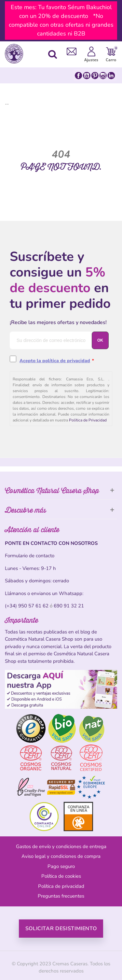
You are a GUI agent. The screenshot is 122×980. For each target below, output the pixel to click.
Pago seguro (61, 866)
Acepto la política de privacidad (55, 361)
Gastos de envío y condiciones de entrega (61, 846)
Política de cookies (61, 876)
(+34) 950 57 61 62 (27, 606)
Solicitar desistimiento (61, 929)
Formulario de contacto (30, 556)
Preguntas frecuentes (61, 896)
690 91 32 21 (69, 606)
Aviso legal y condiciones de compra (61, 856)
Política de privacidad (61, 886)
